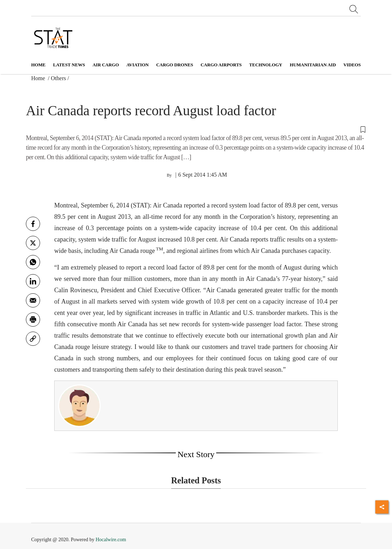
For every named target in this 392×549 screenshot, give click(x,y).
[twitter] (33, 243)
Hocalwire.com (111, 540)
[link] (33, 339)
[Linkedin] (33, 281)
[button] (196, 129)
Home (38, 65)
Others (59, 78)
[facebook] (33, 224)
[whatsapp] (33, 262)
